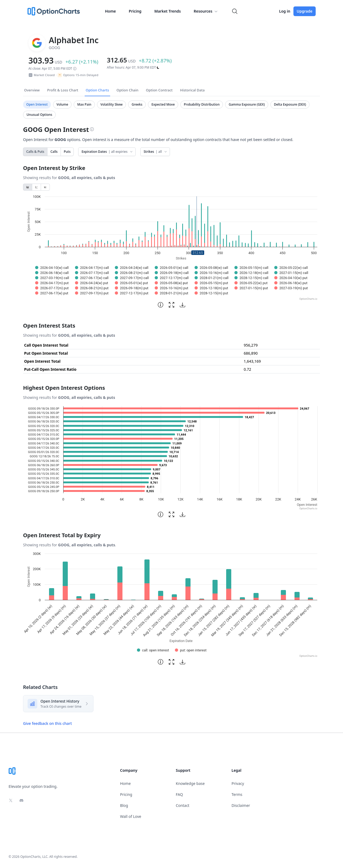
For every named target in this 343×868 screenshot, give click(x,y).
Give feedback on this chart (47, 723)
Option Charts (97, 90)
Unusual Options (39, 115)
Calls (54, 152)
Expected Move (163, 104)
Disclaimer (241, 805)
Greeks (137, 104)
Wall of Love (131, 816)
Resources (206, 11)
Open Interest (37, 104)
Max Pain (84, 104)
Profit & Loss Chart (63, 90)
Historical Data (192, 90)
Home (111, 11)
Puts (67, 152)
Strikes (156, 152)
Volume (62, 104)
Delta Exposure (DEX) (290, 104)
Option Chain (128, 90)
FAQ (179, 794)
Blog (124, 805)
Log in (285, 11)
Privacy (238, 783)
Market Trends (168, 11)
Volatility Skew (112, 104)
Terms (237, 794)
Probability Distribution (202, 104)
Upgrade (305, 11)
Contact (183, 805)
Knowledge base (190, 783)
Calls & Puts (35, 152)
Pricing (135, 11)
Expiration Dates (107, 152)
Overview (32, 90)
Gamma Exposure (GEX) (247, 104)
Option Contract (159, 90)
